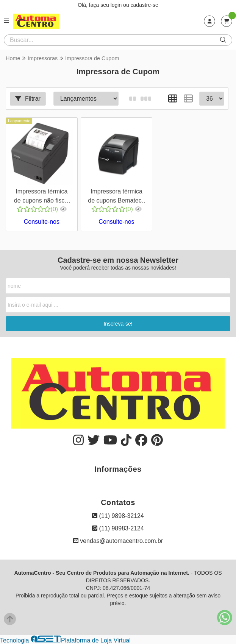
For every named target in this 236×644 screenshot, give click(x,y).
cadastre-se (145, 5)
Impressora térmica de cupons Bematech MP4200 (116, 197)
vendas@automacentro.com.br (118, 541)
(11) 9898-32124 (118, 516)
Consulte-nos (42, 222)
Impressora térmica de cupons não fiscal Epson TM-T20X (42, 197)
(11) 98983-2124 (118, 528)
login (117, 5)
